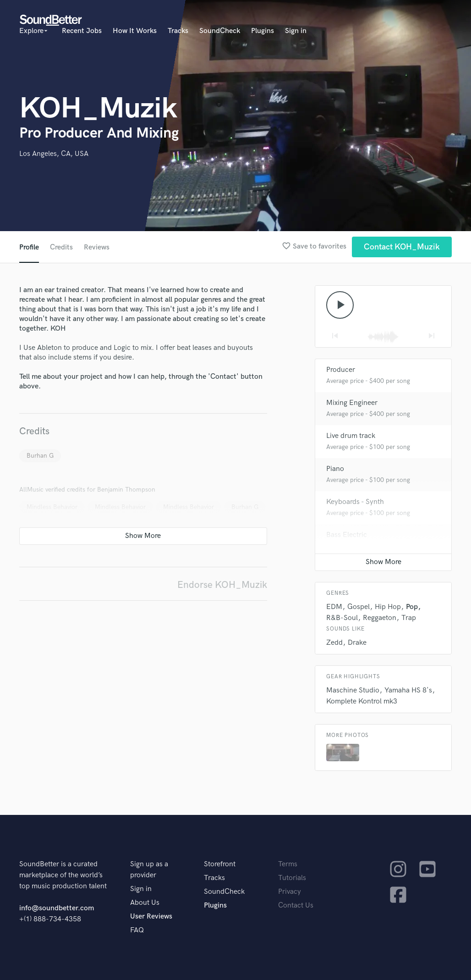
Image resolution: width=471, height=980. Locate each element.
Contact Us (296, 905)
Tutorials (292, 878)
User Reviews (151, 916)
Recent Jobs (82, 31)
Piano (335, 469)
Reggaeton (380, 618)
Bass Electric (347, 535)
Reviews (97, 247)
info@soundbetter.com (57, 908)
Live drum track (351, 436)
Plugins (263, 31)
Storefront (220, 864)
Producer (341, 370)
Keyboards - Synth (355, 502)
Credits (61, 247)
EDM (334, 607)
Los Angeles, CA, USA (54, 154)
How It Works (135, 31)
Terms (288, 864)
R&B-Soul (342, 618)
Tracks (178, 31)
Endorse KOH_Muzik (222, 585)
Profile (29, 247)
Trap (409, 618)
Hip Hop (388, 607)
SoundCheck (220, 31)
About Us (145, 903)
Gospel (359, 607)
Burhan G (40, 456)
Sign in (296, 31)
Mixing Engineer (352, 403)
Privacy (290, 892)
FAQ (137, 930)
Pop (412, 607)
